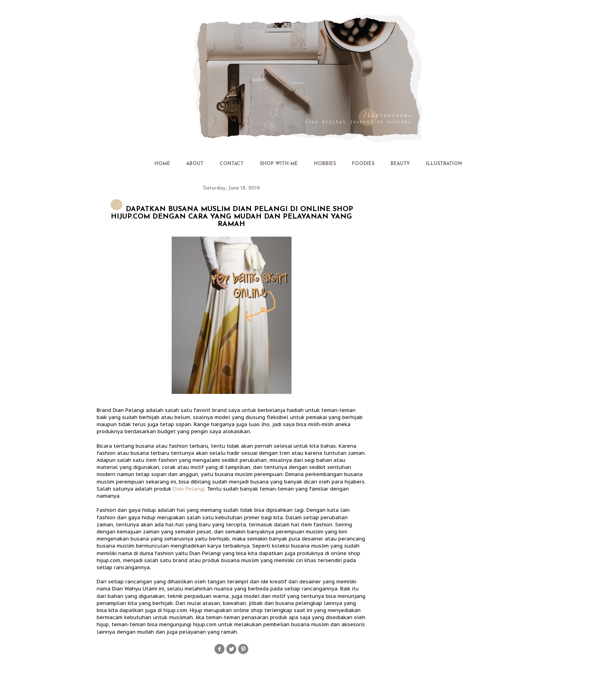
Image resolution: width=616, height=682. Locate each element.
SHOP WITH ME (279, 164)
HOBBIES (325, 164)
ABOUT (195, 164)
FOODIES (363, 164)
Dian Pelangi (189, 489)
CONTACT (232, 164)
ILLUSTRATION (444, 164)
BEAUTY (400, 164)
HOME (162, 164)
